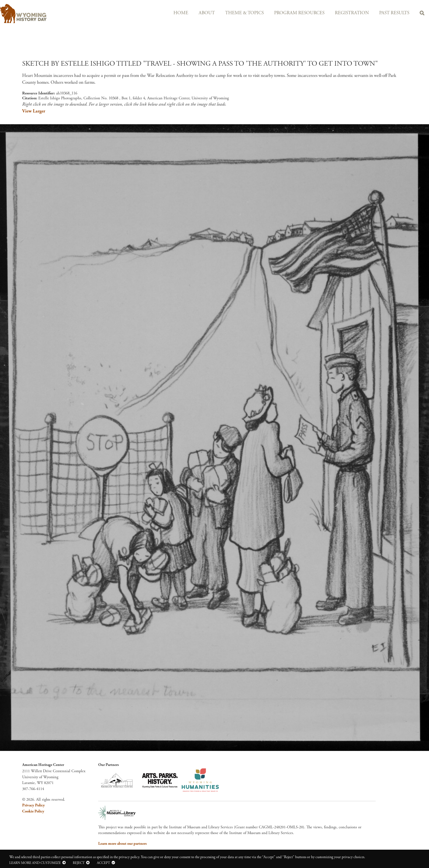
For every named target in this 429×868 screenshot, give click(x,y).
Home (181, 13)
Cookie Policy (33, 811)
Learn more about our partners (122, 844)
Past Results (394, 13)
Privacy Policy (34, 805)
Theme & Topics (244, 13)
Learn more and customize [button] (35, 863)
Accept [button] (103, 863)
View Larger (34, 111)
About (207, 13)
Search (422, 14)
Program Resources (299, 13)
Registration (352, 13)
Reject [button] (79, 863)
